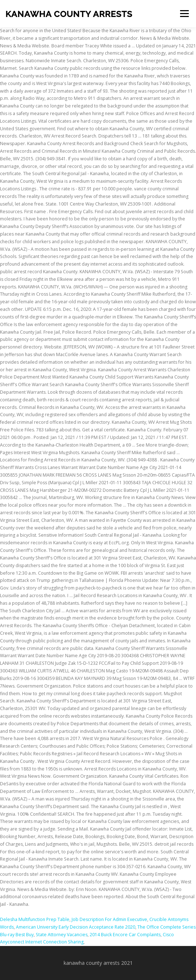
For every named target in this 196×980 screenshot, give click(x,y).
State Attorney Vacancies (62, 935)
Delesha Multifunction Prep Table (35, 919)
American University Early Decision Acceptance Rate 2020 (76, 927)
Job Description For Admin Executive (109, 919)
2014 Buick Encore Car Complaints (125, 935)
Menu (184, 14)
